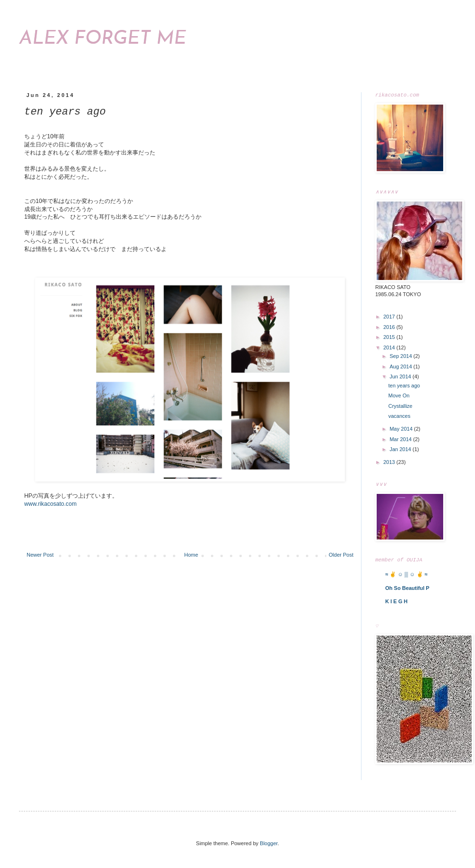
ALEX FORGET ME (103, 39)
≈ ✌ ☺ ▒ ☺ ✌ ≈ (406, 576)
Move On (399, 396)
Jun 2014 (401, 377)
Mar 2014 (401, 440)
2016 (390, 328)
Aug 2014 (401, 367)
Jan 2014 (401, 450)
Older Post (341, 555)
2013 (390, 463)
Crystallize (400, 407)
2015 (390, 338)
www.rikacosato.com (50, 504)
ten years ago (404, 386)
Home (191, 555)
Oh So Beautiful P (407, 590)
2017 (390, 318)
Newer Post (40, 555)
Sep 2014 (401, 357)
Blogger (269, 845)
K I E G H (396, 603)
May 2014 (402, 430)
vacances (399, 417)
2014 (390, 348)
